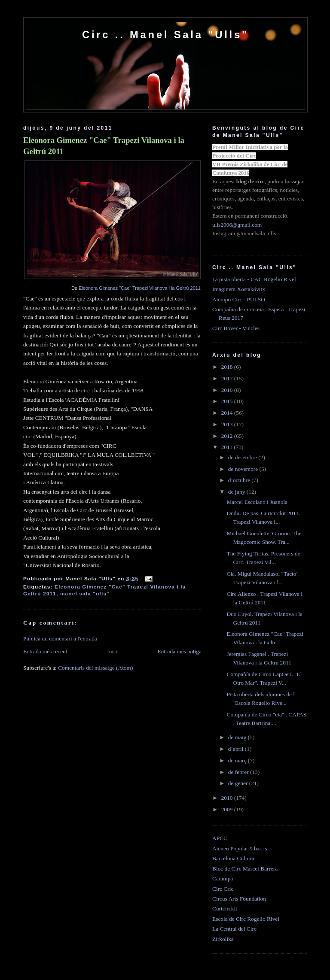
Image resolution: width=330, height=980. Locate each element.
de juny (237, 492)
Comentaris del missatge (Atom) (95, 668)
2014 (228, 413)
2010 (228, 798)
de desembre (243, 457)
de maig (238, 737)
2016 (228, 390)
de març (238, 760)
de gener (239, 783)
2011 (228, 447)
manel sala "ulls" (85, 593)
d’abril (237, 749)
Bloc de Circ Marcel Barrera (245, 869)
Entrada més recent (45, 651)
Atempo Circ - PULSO (239, 299)
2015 (228, 401)
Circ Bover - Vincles (236, 328)
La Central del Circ (234, 929)
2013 (228, 424)
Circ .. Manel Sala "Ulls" (165, 35)
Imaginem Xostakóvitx (239, 289)
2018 (228, 367)
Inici (112, 651)
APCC (220, 838)
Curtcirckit (225, 909)
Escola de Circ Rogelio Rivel (246, 919)
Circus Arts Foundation (239, 899)
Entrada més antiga (179, 651)
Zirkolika (223, 939)
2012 (228, 436)
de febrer (239, 772)
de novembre (244, 469)
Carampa (223, 878)
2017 (228, 378)
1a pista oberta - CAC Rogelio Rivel (254, 279)
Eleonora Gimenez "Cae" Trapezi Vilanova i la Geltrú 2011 (104, 146)
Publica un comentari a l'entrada (60, 639)
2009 (228, 809)
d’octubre (240, 480)
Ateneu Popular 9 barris (240, 848)
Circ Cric (223, 889)
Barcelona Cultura (233, 858)
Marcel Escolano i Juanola (257, 502)
